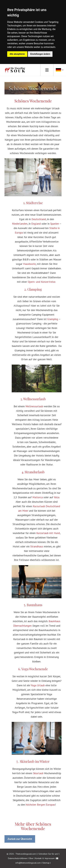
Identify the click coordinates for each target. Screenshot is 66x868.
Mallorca (38, 497)
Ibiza (57, 497)
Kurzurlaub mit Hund (48, 533)
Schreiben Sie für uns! (49, 854)
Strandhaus (37, 546)
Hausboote (29, 264)
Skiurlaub (38, 773)
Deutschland (39, 219)
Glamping (53, 319)
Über (31, 858)
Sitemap (46, 863)
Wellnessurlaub (34, 406)
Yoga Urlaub (38, 685)
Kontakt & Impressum (45, 858)
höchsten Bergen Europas (40, 805)
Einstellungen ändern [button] (40, 54)
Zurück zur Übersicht (20, 839)
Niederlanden (20, 224)
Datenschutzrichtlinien (18, 858)
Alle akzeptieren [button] (17, 54)
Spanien (55, 224)
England (36, 224)
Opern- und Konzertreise (42, 282)
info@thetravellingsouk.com (28, 863)
